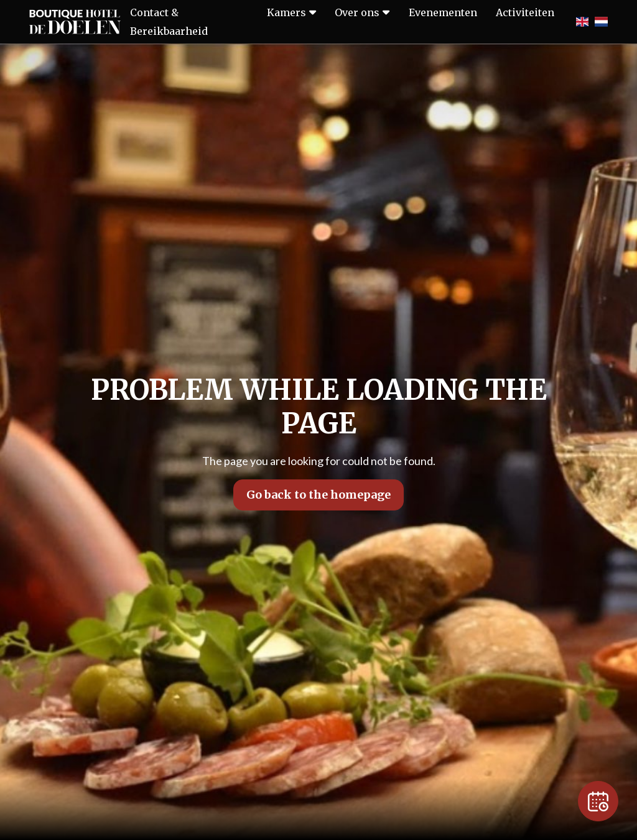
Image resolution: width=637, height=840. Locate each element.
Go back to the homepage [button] (318, 495)
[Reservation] (598, 801)
